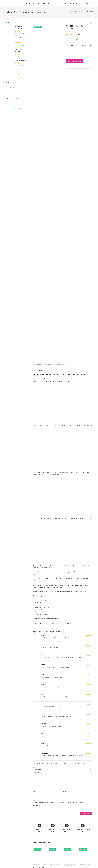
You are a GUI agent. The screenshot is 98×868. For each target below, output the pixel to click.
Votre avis (36, 716)
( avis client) (76, 34)
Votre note (36, 711)
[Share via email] (83, 772)
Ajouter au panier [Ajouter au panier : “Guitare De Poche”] (70, 823)
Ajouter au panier (74, 61)
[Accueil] (68, 12)
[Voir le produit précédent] (87, 24)
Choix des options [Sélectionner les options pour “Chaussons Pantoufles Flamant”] (85, 826)
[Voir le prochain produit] (90, 24)
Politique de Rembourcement (65, 863)
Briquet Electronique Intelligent (55, 814)
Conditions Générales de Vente (45, 863)
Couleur (70, 46)
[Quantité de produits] (68, 58)
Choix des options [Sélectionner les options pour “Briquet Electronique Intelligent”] (55, 827)
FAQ (80, 847)
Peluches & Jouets (40, 809)
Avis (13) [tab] (68, 308)
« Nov (8, 112)
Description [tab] (38, 308)
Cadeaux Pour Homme (55, 808)
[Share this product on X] (39, 772)
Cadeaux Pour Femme (85, 808)
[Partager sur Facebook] (53, 772)
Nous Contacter (83, 855)
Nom (35, 735)
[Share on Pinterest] (67, 772)
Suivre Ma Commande (80, 851)
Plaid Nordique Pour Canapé (85, 12)
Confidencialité (29, 863)
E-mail (66, 735)
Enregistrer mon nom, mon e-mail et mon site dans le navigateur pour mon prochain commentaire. (59, 748)
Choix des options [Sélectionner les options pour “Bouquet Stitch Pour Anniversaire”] (40, 826)
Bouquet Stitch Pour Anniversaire (40, 813)
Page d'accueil (55, 811)
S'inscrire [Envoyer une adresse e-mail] (33, 842)
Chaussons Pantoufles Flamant (85, 813)
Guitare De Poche (70, 812)
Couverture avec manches (53, 531)
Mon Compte (82, 844)
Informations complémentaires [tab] (54, 308)
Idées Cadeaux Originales (40, 808)
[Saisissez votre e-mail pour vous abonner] (23, 842)
